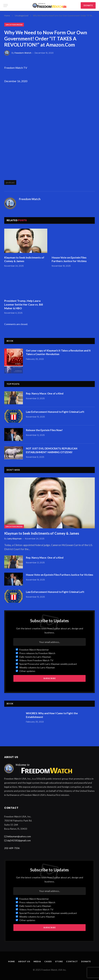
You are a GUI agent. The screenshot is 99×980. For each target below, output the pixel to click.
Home (12, 961)
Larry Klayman (14, 539)
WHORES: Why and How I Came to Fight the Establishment (52, 715)
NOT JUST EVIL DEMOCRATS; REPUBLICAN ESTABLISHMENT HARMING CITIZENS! (52, 450)
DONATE (88, 5)
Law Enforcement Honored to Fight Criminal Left (55, 412)
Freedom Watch (23, 53)
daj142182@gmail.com (19, 840)
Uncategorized (14, 25)
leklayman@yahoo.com (19, 836)
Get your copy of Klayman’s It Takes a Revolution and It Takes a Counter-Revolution (58, 352)
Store (59, 961)
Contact (72, 961)
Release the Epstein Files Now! (44, 430)
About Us (24, 961)
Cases (48, 961)
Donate (86, 961)
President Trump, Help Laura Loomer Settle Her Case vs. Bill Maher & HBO (24, 304)
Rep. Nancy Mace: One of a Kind (45, 393)
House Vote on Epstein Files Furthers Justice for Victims (69, 259)
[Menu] (6, 6)
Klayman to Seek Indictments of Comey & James (24, 259)
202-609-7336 (12, 848)
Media (37, 961)
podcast (10, 182)
